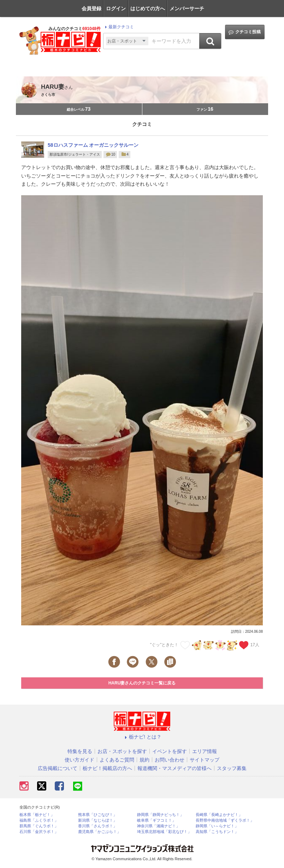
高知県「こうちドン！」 (217, 832)
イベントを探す (170, 751)
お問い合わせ (170, 760)
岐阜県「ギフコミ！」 (156, 820)
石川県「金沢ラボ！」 (39, 832)
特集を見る (80, 751)
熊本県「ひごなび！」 (97, 815)
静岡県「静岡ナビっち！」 (160, 815)
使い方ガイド (79, 760)
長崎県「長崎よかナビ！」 (219, 815)
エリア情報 (205, 751)
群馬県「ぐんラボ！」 (39, 826)
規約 (144, 760)
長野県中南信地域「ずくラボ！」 (225, 820)
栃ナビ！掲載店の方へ (107, 768)
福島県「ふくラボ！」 (39, 820)
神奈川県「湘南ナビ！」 (158, 826)
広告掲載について (58, 768)
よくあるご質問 (117, 760)
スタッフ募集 (232, 768)
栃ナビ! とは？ (142, 737)
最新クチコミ (119, 27)
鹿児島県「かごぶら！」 (99, 832)
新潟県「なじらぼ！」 (97, 820)
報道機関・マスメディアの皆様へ (174, 768)
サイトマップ (205, 760)
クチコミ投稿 (245, 32)
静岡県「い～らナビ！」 (217, 826)
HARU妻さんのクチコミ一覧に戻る (142, 683)
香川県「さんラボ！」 (97, 826)
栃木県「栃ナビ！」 (37, 815)
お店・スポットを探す (122, 751)
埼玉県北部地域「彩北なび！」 (164, 832)
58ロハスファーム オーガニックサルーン (93, 145)
